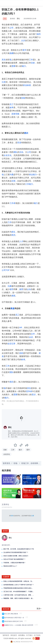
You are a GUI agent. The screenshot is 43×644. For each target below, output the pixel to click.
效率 (11, 108)
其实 (4, 60)
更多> (39, 609)
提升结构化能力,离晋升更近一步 (15, 618)
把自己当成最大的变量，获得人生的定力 (16, 556)
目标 (33, 63)
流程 (21, 353)
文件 (33, 334)
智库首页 (6, 635)
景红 (18, 19)
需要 (13, 66)
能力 (24, 66)
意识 (26, 133)
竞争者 (29, 391)
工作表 (12, 203)
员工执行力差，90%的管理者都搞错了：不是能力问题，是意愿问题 (19, 592)
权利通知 (22, 635)
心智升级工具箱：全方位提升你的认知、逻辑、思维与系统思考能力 (19, 595)
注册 (33, 516)
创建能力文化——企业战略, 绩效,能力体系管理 (19, 625)
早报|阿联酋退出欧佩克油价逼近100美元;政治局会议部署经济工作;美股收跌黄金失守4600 (19, 588)
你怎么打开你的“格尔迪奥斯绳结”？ (14, 559)
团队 (15, 152)
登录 (12, 516)
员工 (11, 104)
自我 (13, 181)
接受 (21, 289)
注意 (4, 82)
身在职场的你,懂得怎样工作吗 (14, 621)
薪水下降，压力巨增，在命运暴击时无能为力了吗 (19, 549)
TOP (8, 270)
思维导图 (15, 114)
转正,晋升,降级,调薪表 (12, 614)
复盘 (12, 308)
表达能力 (33, 175)
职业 (25, 85)
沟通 (11, 175)
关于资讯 (37, 635)
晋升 (24, 50)
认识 (23, 41)
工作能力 (29, 184)
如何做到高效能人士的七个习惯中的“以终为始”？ (19, 585)
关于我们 (29, 635)
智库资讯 (6, 463)
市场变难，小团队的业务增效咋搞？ (14, 563)
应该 (19, 143)
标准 (23, 360)
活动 (21, 152)
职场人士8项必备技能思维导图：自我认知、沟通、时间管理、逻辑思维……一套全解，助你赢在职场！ (19, 581)
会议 (31, 337)
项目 (11, 382)
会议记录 (11, 344)
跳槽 (11, 53)
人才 (21, 241)
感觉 (13, 296)
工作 (31, 60)
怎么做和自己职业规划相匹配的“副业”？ (16, 552)
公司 (11, 28)
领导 (39, 34)
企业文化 (8, 155)
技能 (23, 98)
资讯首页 (14, 635)
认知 (29, 289)
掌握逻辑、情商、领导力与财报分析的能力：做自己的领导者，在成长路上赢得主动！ (19, 598)
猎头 (13, 232)
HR (21, 328)
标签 (29, 85)
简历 (13, 235)
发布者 (5, 531)
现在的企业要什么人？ (10, 566)
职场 (16, 463)
